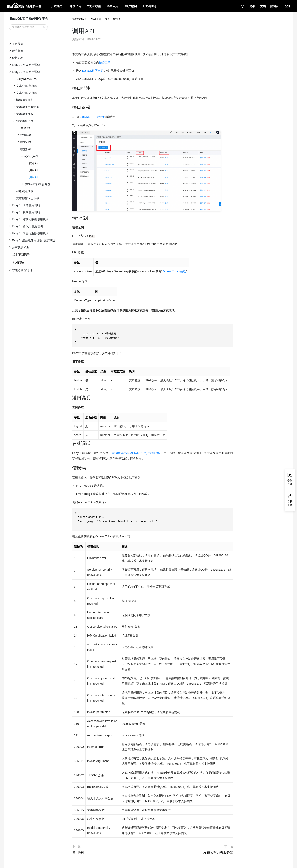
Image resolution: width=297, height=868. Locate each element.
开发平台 (75, 6)
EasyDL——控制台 (92, 117)
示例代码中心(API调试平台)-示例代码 (136, 453)
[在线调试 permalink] (70, 443)
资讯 (252, 6)
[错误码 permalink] (70, 468)
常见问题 (18, 262)
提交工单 (105, 62)
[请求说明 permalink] (70, 218)
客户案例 (131, 6)
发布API (34, 163)
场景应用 (112, 6)
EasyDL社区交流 (93, 71)
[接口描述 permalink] (70, 88)
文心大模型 (94, 6)
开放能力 (57, 6)
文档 (263, 6)
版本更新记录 (21, 255)
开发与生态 (150, 6)
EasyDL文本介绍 (27, 79)
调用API (34, 170)
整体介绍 (26, 128)
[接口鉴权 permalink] (70, 107)
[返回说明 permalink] (70, 398)
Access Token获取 (174, 271)
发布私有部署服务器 (218, 852)
